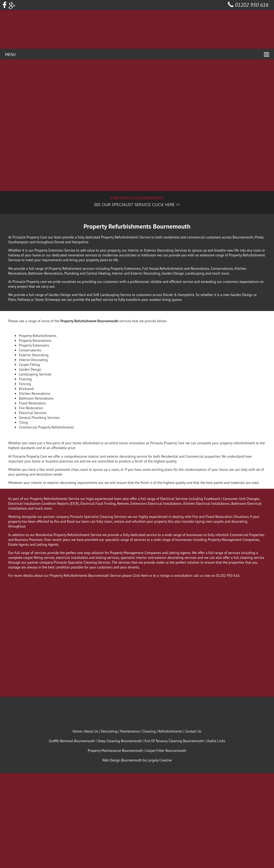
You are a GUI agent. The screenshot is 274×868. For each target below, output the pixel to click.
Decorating (109, 731)
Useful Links (216, 741)
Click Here (140, 575)
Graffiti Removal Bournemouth (72, 741)
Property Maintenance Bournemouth (115, 751)
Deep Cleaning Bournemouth (120, 741)
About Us (91, 731)
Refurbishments (171, 731)
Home (77, 731)
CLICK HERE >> (166, 205)
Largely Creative (159, 760)
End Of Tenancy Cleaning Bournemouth (174, 741)
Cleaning (149, 731)
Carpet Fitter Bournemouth (166, 751)
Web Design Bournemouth (122, 760)
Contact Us (193, 731)
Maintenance (130, 731)
